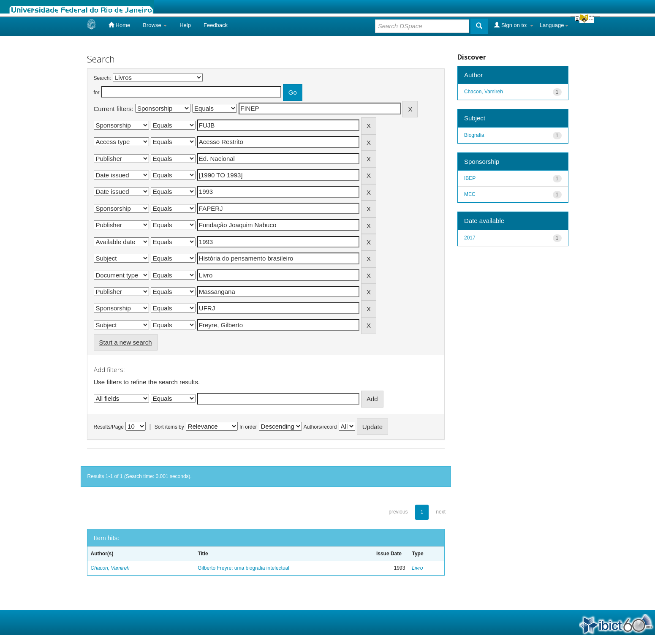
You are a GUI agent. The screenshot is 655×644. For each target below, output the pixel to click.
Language (554, 25)
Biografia (474, 135)
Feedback (216, 25)
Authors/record (320, 427)
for (97, 92)
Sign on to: (514, 25)
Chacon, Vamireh (110, 568)
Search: (102, 78)
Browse (155, 25)
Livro (417, 568)
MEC (470, 194)
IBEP (470, 178)
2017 (470, 238)
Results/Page (109, 427)
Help (185, 25)
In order (248, 427)
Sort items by (169, 427)
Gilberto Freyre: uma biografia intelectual (243, 568)
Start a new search (126, 342)
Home (119, 25)
